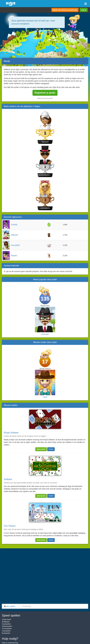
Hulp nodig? (10, 639)
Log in (84, 10)
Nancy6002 (15, 245)
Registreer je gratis (45, 93)
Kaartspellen (6, 624)
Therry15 (45, 142)
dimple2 (14, 256)
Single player (7, 619)
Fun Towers (10, 526)
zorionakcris (45, 208)
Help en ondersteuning (10, 643)
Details (51, 449)
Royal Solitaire (11, 433)
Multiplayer (6, 622)
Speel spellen (11, 615)
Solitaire (8, 479)
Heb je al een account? (45, 98)
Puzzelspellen (7, 629)
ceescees (45, 334)
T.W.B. (45, 397)
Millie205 (14, 235)
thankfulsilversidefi (45, 175)
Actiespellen (6, 631)
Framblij (14, 225)
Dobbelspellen (7, 626)
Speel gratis (41, 449)
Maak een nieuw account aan (65, 10)
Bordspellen (6, 633)
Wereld (7, 61)
